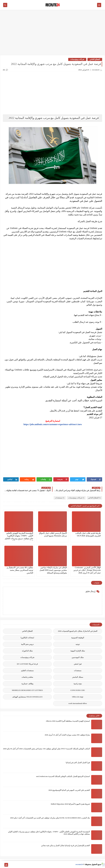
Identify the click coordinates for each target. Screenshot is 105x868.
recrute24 (79, 864)
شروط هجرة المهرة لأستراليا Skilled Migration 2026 (70, 804)
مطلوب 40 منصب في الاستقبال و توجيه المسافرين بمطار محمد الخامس (20, 570)
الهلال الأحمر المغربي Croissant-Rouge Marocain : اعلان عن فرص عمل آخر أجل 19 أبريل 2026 (87, 570)
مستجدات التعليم (27, 671)
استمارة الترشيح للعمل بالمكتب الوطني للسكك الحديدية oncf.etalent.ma (63, 776)
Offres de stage (78, 697)
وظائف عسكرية (27, 684)
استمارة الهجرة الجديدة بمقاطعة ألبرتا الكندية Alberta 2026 (68, 721)
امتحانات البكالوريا (27, 638)
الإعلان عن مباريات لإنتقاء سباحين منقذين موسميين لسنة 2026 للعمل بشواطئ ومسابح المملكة (53, 570)
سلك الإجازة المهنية (78, 651)
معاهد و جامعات (27, 677)
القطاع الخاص (95, 59)
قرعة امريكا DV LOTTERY (27, 664)
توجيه (78, 644)
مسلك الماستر (78, 677)
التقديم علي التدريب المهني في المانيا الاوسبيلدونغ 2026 (69, 790)
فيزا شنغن (78, 664)
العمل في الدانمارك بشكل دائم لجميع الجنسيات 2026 (78, 631)
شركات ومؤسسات (77, 59)
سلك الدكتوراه (27, 651)
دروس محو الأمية (27, 644)
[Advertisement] (52, 34)
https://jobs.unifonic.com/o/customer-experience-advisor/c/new (53, 424)
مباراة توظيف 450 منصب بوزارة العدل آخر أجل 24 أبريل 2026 (67, 735)
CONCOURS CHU (78, 690)
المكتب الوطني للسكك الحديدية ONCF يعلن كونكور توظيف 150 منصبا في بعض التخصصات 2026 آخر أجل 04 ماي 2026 (46, 749)
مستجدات (60, 498)
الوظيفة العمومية (78, 638)
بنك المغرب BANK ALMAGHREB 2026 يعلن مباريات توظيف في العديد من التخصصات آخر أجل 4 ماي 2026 (50, 818)
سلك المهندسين (78, 657)
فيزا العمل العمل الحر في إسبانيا (78, 763)
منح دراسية (78, 684)
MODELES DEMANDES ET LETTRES (27, 690)
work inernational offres (78, 703)
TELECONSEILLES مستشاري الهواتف (27, 697)
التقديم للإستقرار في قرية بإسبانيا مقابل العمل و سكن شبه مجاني (66, 845)
